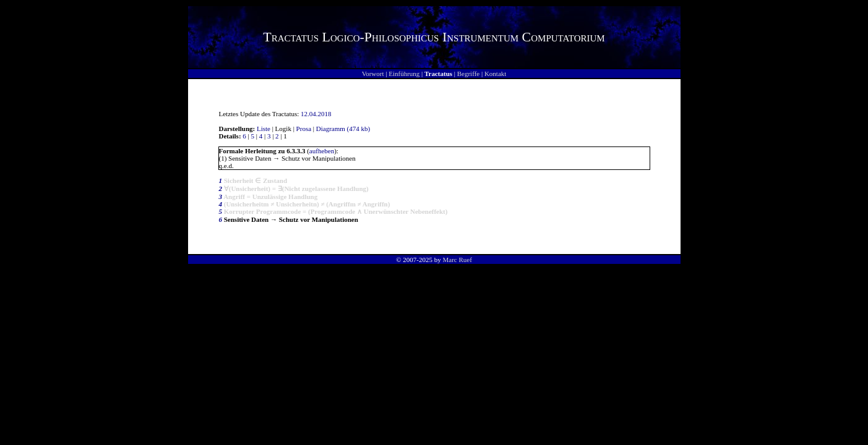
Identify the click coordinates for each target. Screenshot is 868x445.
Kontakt (495, 74)
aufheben (322, 151)
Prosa (304, 129)
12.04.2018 (316, 114)
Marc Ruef (457, 260)
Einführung (404, 74)
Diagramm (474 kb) (343, 129)
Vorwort (373, 74)
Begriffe (468, 74)
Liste (264, 129)
